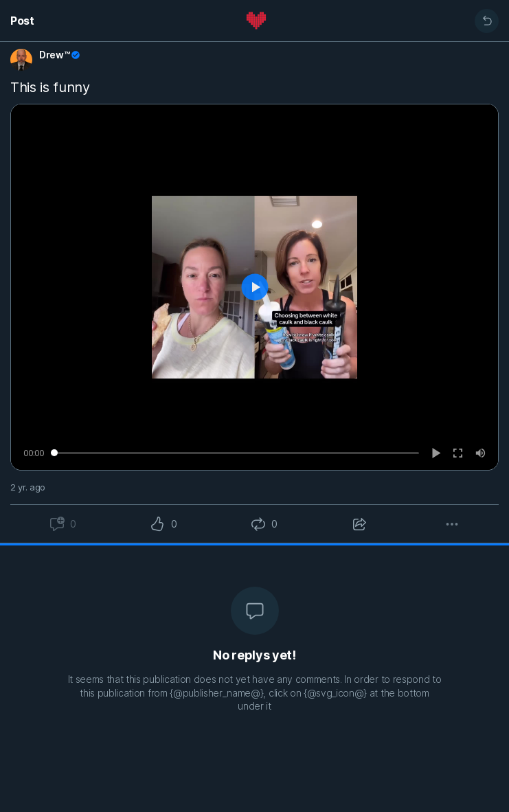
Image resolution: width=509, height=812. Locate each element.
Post (22, 21)
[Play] (437, 453)
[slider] (235, 453)
